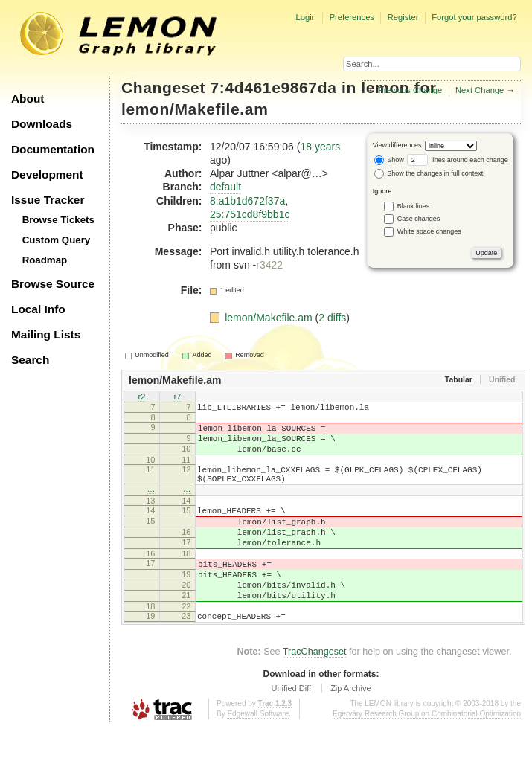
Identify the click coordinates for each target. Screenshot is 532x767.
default (225, 187)
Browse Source (53, 284)
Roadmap (45, 260)
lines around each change (458, 160)
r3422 (269, 265)
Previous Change (410, 90)
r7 (178, 397)
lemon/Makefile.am (195, 109)
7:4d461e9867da (274, 87)
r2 (142, 397)
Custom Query (57, 240)
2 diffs (332, 318)
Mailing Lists (46, 334)
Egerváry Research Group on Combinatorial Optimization (427, 752)
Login (305, 17)
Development (47, 174)
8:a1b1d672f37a (247, 201)
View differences (397, 145)
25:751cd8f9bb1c (250, 214)
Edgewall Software (258, 752)
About (28, 99)
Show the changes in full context (429, 173)
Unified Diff (291, 726)
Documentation (53, 149)
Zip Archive (350, 726)
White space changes (429, 231)
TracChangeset (315, 690)
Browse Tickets (58, 220)
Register (403, 17)
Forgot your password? (474, 17)
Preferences (352, 17)
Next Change (480, 90)
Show (389, 160)
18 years (320, 147)
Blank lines (414, 205)
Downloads (42, 124)
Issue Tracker (48, 200)
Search (30, 360)
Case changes (419, 218)
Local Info (38, 309)
